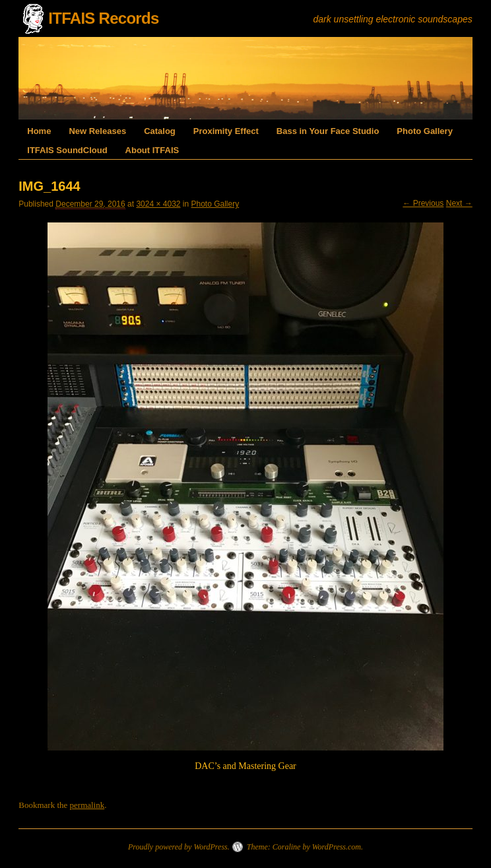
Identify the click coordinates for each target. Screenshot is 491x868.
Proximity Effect (226, 131)
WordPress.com (337, 847)
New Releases (97, 131)
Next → (459, 203)
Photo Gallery (425, 131)
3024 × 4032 (158, 204)
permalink (87, 805)
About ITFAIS (152, 150)
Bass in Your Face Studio (328, 131)
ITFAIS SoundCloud (67, 150)
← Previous (423, 203)
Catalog (160, 131)
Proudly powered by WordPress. (179, 847)
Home (39, 131)
